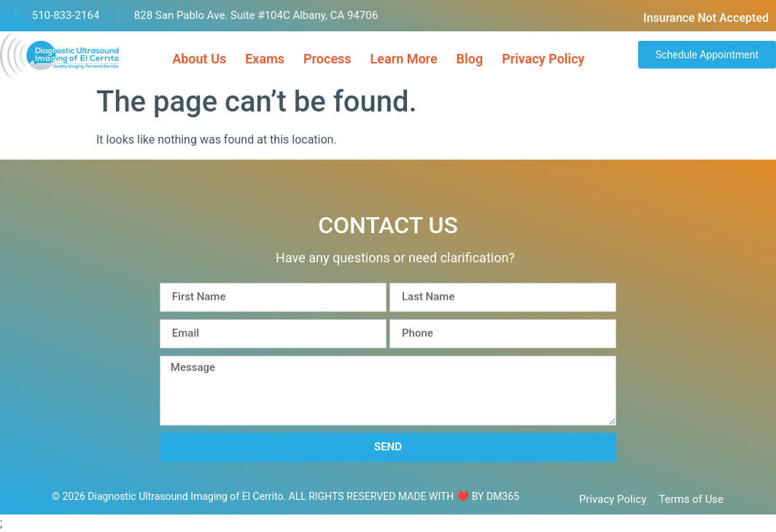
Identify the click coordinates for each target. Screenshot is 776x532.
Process (327, 59)
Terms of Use (691, 499)
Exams (265, 59)
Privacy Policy (543, 59)
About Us (199, 59)
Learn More (404, 59)
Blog (470, 59)
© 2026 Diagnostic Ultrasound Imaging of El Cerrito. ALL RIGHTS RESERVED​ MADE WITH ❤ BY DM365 (286, 496)
